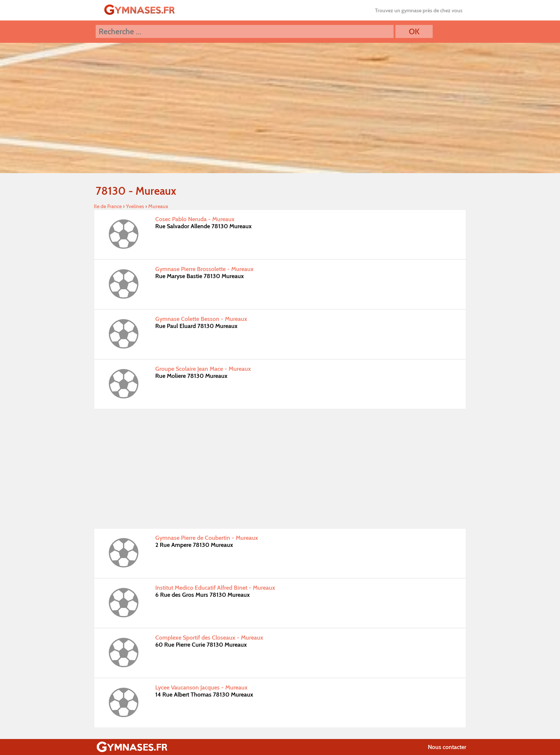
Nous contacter (447, 747)
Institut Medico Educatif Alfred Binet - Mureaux (215, 588)
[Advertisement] (280, 469)
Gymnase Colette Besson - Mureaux (201, 319)
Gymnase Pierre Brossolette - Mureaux (204, 269)
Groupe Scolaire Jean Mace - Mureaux (203, 369)
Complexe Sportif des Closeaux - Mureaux (209, 638)
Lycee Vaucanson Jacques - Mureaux (201, 687)
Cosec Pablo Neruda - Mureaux (195, 219)
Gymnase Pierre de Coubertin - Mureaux (207, 538)
